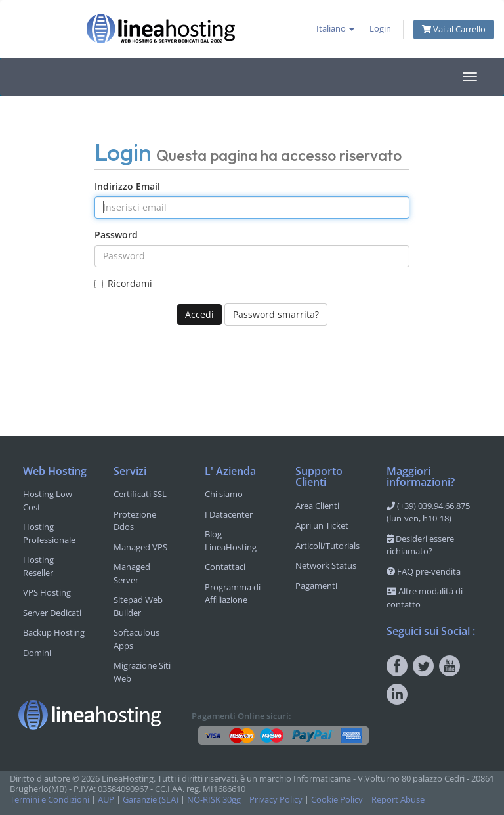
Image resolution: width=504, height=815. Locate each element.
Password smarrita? (276, 314)
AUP (106, 800)
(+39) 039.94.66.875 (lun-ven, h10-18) (428, 512)
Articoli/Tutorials (327, 546)
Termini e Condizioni (50, 800)
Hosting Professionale (49, 533)
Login (380, 29)
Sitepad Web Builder (138, 606)
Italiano (335, 29)
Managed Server (132, 573)
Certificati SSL (140, 494)
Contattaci (225, 567)
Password (116, 235)
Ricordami (123, 283)
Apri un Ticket (322, 525)
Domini (37, 653)
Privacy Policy (276, 800)
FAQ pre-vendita (424, 571)
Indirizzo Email (127, 186)
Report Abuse (398, 800)
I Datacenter (229, 514)
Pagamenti (316, 586)
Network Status (326, 565)
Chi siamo (224, 494)
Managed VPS (140, 547)
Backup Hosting (54, 632)
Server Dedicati (52, 613)
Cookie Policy (337, 800)
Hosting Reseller (38, 566)
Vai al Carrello (454, 29)
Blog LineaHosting (231, 540)
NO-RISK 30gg (214, 800)
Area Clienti (317, 506)
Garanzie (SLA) (151, 800)
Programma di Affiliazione (233, 594)
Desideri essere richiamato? (420, 545)
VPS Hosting (47, 592)
